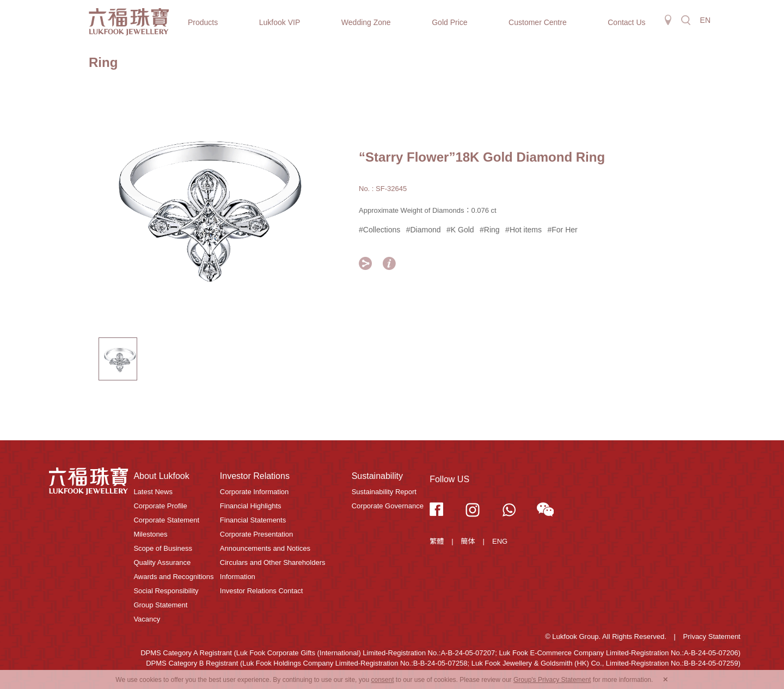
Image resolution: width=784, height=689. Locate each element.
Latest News (153, 492)
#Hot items (523, 230)
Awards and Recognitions (173, 577)
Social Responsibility (166, 591)
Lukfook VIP (280, 22)
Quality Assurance (162, 562)
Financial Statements (253, 520)
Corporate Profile (160, 506)
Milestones (150, 534)
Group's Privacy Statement (552, 680)
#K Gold (460, 230)
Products (203, 22)
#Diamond (424, 230)
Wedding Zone (366, 22)
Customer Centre (538, 22)
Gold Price (449, 22)
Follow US (449, 479)
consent (382, 680)
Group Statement (160, 605)
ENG (500, 541)
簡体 (468, 541)
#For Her (562, 230)
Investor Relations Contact (261, 591)
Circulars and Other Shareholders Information (273, 570)
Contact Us (626, 22)
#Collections (379, 230)
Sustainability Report (384, 492)
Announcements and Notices (265, 548)
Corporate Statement (166, 520)
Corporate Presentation (256, 534)
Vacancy (147, 619)
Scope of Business (163, 548)
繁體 (437, 541)
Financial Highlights (251, 506)
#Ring (490, 230)
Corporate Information (254, 492)
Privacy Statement (712, 636)
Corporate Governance (388, 506)
